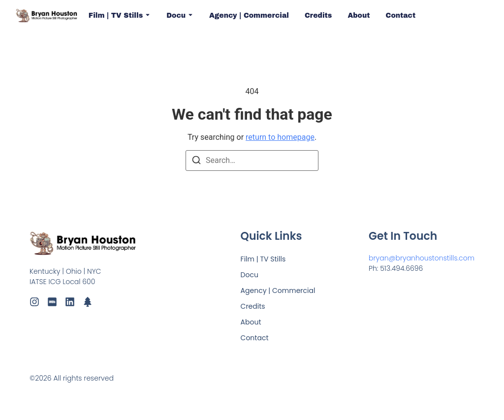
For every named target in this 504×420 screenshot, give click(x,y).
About (359, 16)
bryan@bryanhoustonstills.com (422, 258)
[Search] (196, 162)
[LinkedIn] (70, 302)
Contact (401, 16)
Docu (180, 16)
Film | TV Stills (120, 16)
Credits (318, 16)
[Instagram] (34, 302)
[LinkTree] (88, 302)
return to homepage (280, 137)
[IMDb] (52, 302)
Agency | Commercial (249, 16)
